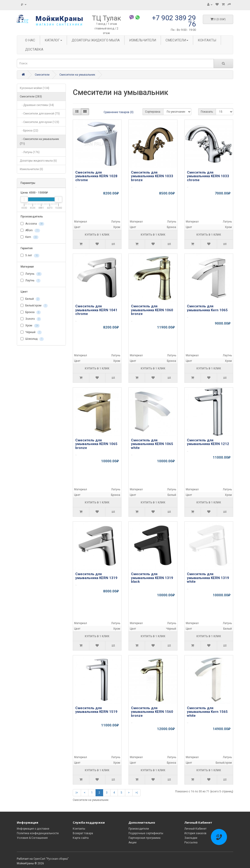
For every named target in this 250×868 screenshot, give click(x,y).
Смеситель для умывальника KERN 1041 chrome (96, 310)
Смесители (42, 75)
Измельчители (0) (31, 169)
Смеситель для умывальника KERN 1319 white (208, 578)
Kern (29, 237)
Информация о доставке (33, 829)
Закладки (191, 838)
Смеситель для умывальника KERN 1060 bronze (152, 310)
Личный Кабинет (195, 829)
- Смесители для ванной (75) (40, 114)
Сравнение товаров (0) (119, 112)
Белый (30, 299)
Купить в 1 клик (97, 235)
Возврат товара (83, 833)
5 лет (30, 256)
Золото (31, 319)
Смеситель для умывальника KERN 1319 (96, 576)
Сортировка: (153, 112)
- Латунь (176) (30, 152)
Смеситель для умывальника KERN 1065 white (152, 444)
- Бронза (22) (29, 131)
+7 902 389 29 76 (174, 21)
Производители (139, 829)
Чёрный (31, 332)
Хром (30, 326)
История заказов (195, 833)
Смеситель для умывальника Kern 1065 (207, 308)
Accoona (32, 224)
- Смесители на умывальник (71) (39, 141)
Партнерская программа (144, 838)
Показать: (207, 112)
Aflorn (30, 231)
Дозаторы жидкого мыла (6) (38, 161)
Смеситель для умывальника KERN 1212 (208, 442)
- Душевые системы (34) (37, 105)
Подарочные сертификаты (146, 833)
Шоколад (32, 339)
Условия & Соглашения (32, 838)
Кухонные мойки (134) (35, 88)
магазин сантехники (60, 25)
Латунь (31, 274)
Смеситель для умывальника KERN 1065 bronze (96, 444)
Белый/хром (34, 306)
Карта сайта (81, 838)
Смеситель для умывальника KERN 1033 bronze (152, 176)
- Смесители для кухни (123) (39, 122)
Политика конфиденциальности (38, 833)
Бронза (31, 312)
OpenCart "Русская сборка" (51, 859)
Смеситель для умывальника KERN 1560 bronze (152, 712)
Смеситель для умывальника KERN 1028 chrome (96, 176)
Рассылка (191, 842)
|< (77, 793)
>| (137, 793)
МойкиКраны (60, 19)
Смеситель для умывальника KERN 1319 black (152, 578)
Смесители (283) (31, 97)
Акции (132, 842)
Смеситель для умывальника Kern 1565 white (207, 712)
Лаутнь (31, 281)
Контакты (79, 829)
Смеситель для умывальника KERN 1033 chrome (208, 176)
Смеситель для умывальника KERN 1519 (96, 710)
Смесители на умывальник (77, 75)
